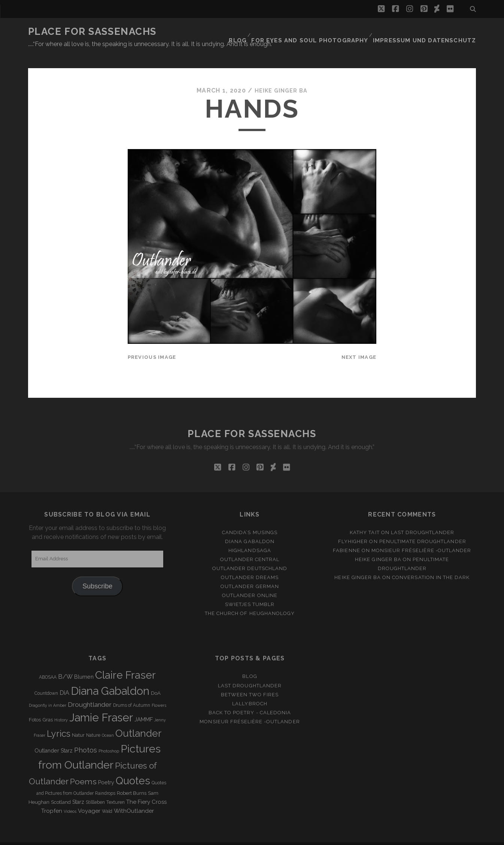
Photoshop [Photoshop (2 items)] (109, 737)
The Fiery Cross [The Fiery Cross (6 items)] (146, 788)
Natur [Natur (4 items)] (78, 721)
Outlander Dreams (250, 564)
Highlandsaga (250, 537)
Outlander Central (250, 546)
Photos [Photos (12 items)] (86, 736)
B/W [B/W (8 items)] (65, 663)
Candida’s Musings (250, 519)
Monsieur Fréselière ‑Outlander (421, 537)
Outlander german (250, 573)
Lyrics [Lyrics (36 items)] (59, 720)
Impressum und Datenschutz (431, 32)
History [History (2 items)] (61, 706)
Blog (259, 32)
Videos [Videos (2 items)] (70, 797)
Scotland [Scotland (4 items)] (61, 788)
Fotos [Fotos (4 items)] (35, 706)
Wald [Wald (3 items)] (107, 797)
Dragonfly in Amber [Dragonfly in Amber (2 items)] (48, 691)
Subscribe (97, 572)
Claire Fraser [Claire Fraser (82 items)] (125, 662)
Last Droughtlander (423, 519)
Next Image (359, 343)
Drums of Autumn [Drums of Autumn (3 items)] (132, 691)
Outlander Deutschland (250, 555)
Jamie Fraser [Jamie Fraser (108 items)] (101, 704)
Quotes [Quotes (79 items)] (133, 767)
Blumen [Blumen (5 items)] (84, 663)
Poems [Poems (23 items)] (83, 768)
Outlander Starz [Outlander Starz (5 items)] (54, 737)
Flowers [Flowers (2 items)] (159, 691)
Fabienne (346, 537)
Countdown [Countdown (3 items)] (46, 679)
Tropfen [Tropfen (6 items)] (52, 797)
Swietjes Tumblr (250, 590)
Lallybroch (250, 690)
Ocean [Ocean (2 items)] (108, 721)
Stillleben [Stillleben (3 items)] (95, 788)
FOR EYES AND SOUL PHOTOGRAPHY (327, 32)
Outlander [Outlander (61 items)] (138, 719)
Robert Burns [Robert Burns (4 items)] (132, 779)
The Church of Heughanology (250, 599)
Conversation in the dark (431, 564)
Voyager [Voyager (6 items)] (89, 797)
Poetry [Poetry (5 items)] (106, 769)
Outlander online (250, 581)
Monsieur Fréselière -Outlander (250, 708)
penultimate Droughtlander (423, 528)
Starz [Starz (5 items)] (78, 788)
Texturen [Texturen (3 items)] (116, 788)
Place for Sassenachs (92, 31)
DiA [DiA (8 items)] (64, 679)
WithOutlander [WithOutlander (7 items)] (134, 797)
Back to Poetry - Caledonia (250, 699)
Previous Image (152, 343)
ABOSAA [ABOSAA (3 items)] (48, 664)
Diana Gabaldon (250, 528)
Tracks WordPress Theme (220, 837)
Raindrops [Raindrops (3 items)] (105, 779)
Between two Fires (250, 681)
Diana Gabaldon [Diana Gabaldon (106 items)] (110, 677)
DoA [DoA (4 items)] (156, 679)
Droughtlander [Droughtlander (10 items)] (90, 691)
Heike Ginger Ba (281, 77)
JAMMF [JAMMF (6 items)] (144, 706)
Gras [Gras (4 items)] (48, 706)
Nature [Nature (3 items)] (93, 721)
